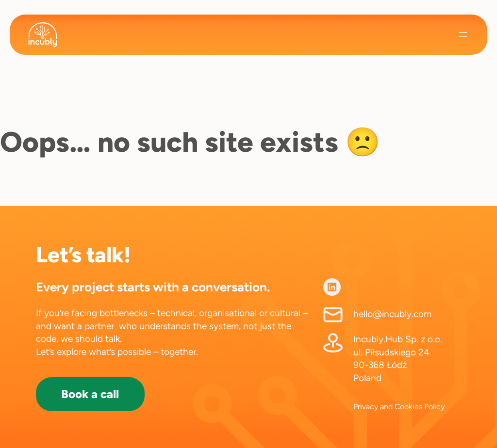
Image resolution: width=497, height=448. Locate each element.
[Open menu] (463, 34)
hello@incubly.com (392, 314)
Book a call (90, 394)
